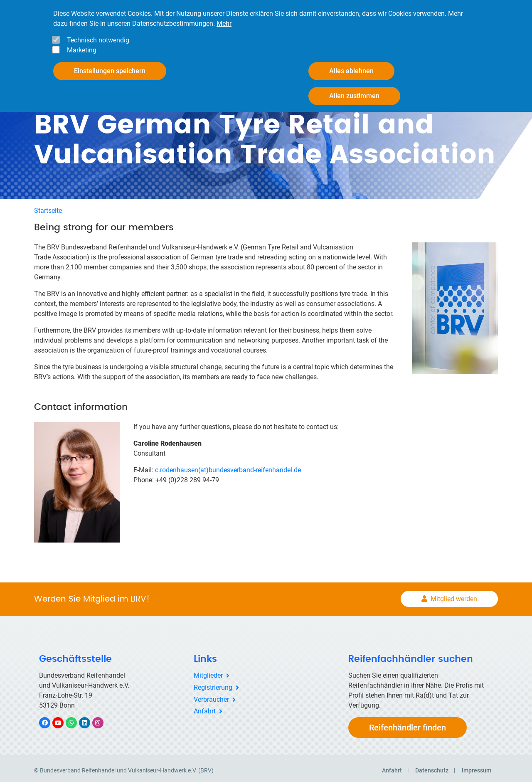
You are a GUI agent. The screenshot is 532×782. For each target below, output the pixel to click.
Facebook (49, 718)
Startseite (48, 206)
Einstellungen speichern (110, 71)
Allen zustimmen (354, 96)
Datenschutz (432, 766)
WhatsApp (75, 718)
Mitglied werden (454, 595)
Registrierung (213, 683)
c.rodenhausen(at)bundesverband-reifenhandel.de (229, 465)
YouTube (63, 718)
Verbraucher (211, 695)
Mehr (224, 23)
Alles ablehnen (351, 71)
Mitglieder (208, 671)
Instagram (102, 718)
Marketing (82, 50)
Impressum (477, 766)
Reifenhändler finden (408, 723)
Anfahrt (205, 707)
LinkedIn (89, 718)
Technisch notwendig (98, 40)
